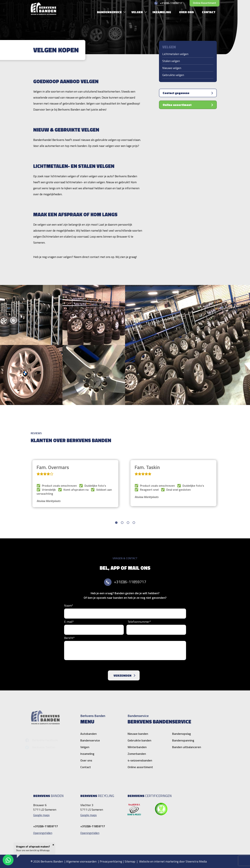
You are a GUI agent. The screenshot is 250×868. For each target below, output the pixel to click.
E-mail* (69, 622)
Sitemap (130, 861)
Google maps (41, 815)
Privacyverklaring (111, 861)
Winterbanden (137, 747)
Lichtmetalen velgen (176, 54)
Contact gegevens (177, 93)
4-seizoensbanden (140, 760)
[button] (116, 523)
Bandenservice (109, 12)
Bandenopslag (182, 734)
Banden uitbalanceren (187, 747)
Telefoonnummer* (139, 622)
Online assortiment (204, 3)
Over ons (186, 12)
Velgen (137, 12)
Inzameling (162, 12)
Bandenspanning (183, 740)
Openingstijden (43, 833)
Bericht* (69, 638)
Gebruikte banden (139, 740)
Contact (209, 12)
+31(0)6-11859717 (130, 582)
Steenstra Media (196, 861)
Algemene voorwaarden (81, 861)
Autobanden (89, 734)
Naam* (69, 605)
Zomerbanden (137, 754)
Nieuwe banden (138, 734)
